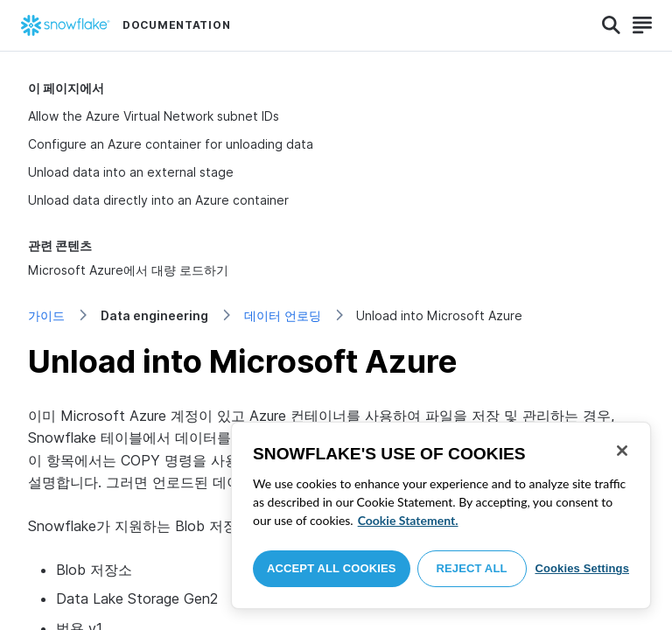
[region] (441, 515)
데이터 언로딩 (283, 315)
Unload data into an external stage (131, 172)
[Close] (622, 451)
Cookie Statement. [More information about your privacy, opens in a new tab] (408, 520)
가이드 (46, 315)
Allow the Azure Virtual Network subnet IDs (154, 116)
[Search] (611, 25)
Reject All (472, 568)
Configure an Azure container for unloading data (171, 144)
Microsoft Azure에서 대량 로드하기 (128, 270)
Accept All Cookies (332, 568)
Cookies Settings (582, 568)
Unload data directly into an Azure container (158, 200)
